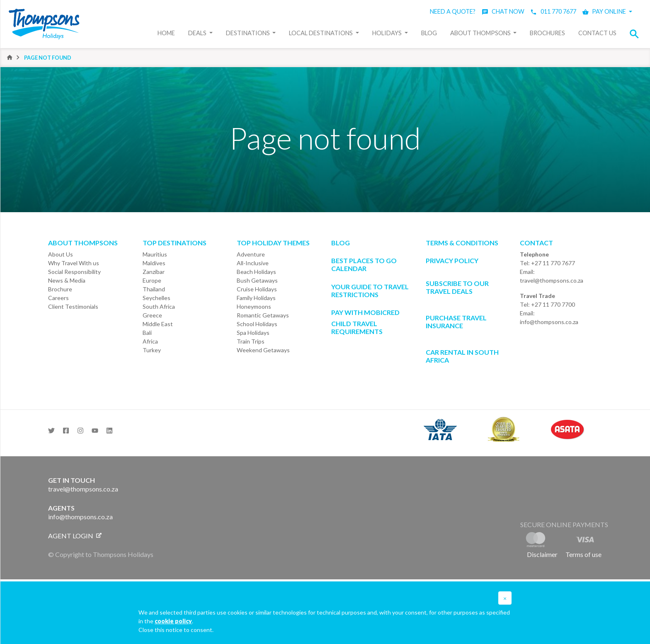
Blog (429, 33)
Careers (58, 298)
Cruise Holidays (257, 289)
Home (166, 33)
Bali (147, 333)
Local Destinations (321, 33)
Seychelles (156, 298)
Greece (152, 315)
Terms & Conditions (462, 243)
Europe (152, 280)
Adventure (251, 254)
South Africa (159, 306)
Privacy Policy (452, 260)
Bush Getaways (257, 280)
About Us (61, 254)
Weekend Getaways (263, 350)
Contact (536, 243)
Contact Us (597, 33)
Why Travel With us (74, 263)
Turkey (152, 350)
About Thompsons (481, 33)
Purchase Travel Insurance (456, 322)
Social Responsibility (74, 272)
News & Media (67, 280)
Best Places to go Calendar (364, 264)
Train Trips (251, 341)
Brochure (60, 289)
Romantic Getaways (263, 315)
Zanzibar (154, 272)
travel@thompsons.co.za (552, 280)
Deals (198, 33)
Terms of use (583, 554)
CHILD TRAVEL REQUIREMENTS (357, 327)
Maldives (154, 263)
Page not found (48, 58)
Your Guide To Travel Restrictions (370, 291)
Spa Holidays (253, 333)
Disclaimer (542, 554)
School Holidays (257, 324)
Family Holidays (256, 298)
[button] (637, 34)
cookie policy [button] (173, 621)
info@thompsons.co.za (549, 322)
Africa (150, 341)
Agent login (75, 536)
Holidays (388, 33)
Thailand (154, 289)
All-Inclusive (253, 263)
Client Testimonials (73, 306)
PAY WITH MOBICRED (365, 312)
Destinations (249, 33)
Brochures (547, 33)
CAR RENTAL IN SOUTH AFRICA (462, 356)
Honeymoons (254, 306)
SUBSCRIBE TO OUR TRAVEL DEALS (457, 287)
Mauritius (155, 254)
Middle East (158, 324)
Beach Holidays (256, 272)
